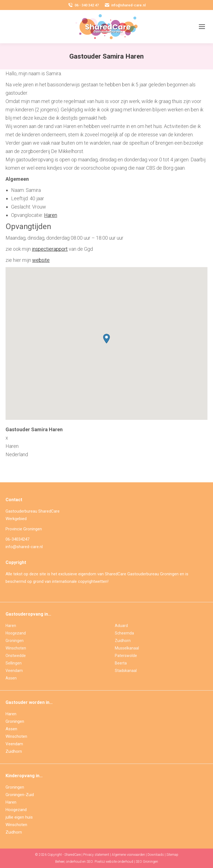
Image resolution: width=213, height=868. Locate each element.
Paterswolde (126, 656)
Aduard (121, 626)
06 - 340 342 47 (83, 5)
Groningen (15, 641)
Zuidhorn (123, 641)
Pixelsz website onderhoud (114, 862)
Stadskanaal (126, 671)
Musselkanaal (127, 648)
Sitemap (172, 855)
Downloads (156, 855)
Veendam (14, 671)
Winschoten (16, 648)
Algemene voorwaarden (128, 855)
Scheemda (124, 633)
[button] (106, 339)
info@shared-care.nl (125, 5)
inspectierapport (50, 249)
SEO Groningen (147, 862)
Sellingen (14, 663)
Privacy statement (96, 855)
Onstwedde (16, 656)
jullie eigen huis (19, 817)
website (41, 260)
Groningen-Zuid (20, 795)
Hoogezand (16, 633)
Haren (51, 215)
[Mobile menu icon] (202, 27)
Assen (11, 678)
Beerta (121, 663)
